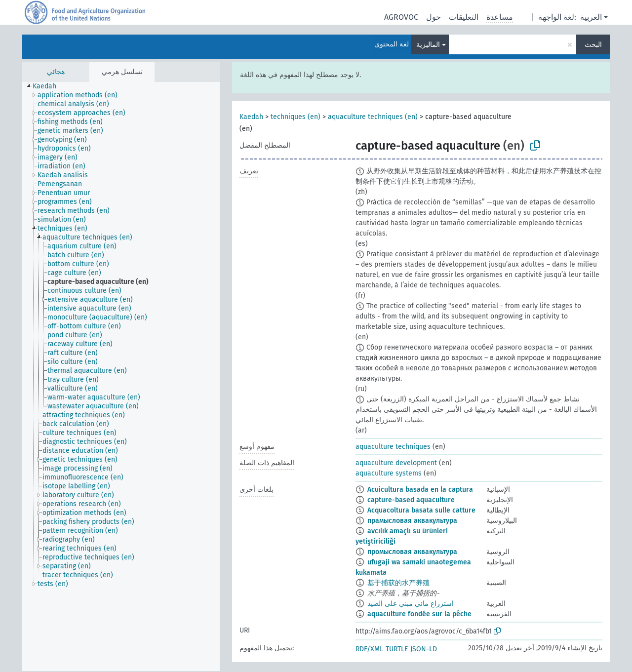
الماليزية (428, 45)
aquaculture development (396, 463)
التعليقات (464, 17)
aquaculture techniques (393, 447)
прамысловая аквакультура (412, 521)
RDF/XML (369, 649)
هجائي (56, 72)
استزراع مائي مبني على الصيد (411, 604)
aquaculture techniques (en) (373, 117)
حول (434, 17)
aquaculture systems (389, 473)
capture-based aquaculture (411, 500)
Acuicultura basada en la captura (420, 490)
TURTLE (397, 649)
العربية (591, 17)
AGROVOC (401, 17)
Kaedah (251, 117)
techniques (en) (296, 117)
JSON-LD (424, 649)
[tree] (121, 376)
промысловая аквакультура (412, 552)
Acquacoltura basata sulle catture (421, 510)
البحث (593, 45)
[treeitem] (49, 86)
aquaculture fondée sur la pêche (419, 614)
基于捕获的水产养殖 (398, 583)
